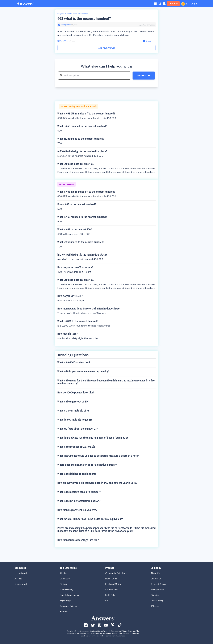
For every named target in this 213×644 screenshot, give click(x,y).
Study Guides (112, 590)
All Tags (18, 579)
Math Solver (111, 595)
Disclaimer (156, 595)
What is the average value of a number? (79, 492)
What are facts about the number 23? (78, 429)
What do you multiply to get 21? (75, 420)
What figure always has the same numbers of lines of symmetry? (93, 438)
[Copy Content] (147, 41)
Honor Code (111, 579)
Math (69, 14)
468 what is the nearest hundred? (84, 19)
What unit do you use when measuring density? (83, 372)
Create (173, 4)
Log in (194, 4)
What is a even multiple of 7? (73, 411)
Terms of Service (159, 584)
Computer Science (69, 606)
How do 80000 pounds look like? (76, 393)
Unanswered (21, 584)
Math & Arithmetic (80, 14)
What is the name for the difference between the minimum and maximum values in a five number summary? (106, 382)
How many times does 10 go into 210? (78, 540)
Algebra (64, 573)
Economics (65, 612)
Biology (63, 584)
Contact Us (156, 579)
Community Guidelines (116, 573)
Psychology (65, 601)
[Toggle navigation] (155, 3)
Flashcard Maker (113, 584)
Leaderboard (21, 573)
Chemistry (65, 579)
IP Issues (155, 606)
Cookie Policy (157, 601)
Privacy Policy (157, 590)
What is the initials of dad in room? (77, 474)
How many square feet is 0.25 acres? (77, 510)
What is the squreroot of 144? (73, 402)
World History (66, 590)
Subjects (61, 14)
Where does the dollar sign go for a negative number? (87, 465)
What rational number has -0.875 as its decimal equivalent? (90, 519)
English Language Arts (71, 595)
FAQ (107, 601)
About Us (155, 573)
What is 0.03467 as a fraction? (74, 362)
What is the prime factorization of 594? (79, 501)
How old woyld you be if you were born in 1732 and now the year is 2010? (97, 483)
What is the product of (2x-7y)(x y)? (76, 447)
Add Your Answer (107, 48)
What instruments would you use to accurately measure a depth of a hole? (98, 456)
